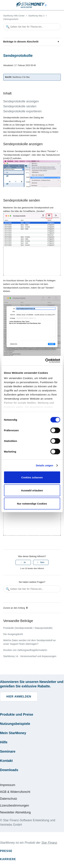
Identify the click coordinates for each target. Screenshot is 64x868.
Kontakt (6, 761)
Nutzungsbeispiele (15, 724)
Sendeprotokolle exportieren (22, 111)
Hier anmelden (19, 697)
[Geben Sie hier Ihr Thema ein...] (32, 27)
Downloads (9, 770)
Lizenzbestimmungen (15, 806)
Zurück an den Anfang (16, 608)
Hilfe (4, 742)
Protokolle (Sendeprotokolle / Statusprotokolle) (28, 628)
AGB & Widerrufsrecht (15, 792)
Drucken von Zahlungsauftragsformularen (25, 650)
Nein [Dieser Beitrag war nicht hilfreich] (42, 562)
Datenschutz (9, 799)
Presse (6, 851)
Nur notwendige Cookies (32, 503)
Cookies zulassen (32, 477)
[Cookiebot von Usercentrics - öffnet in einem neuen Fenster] (46, 361)
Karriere (8, 859)
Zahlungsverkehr (11, 19)
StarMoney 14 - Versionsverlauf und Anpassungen (30, 656)
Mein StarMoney (13, 733)
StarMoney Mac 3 (36, 16)
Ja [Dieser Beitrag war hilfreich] (25, 562)
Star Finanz (49, 843)
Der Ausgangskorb (13, 634)
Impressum (8, 785)
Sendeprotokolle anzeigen (21, 101)
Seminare (8, 751)
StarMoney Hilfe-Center (14, 16)
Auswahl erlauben (32, 490)
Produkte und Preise (17, 714)
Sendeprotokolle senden (20, 106)
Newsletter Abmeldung (15, 812)
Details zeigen (44, 465)
